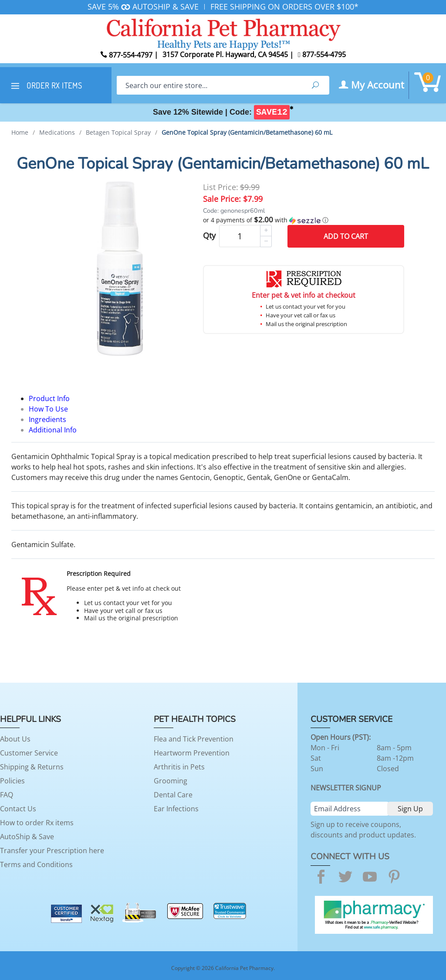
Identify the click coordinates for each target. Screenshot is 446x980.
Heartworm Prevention (192, 753)
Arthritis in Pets (179, 767)
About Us (15, 739)
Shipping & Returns (32, 767)
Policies (12, 781)
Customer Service (29, 753)
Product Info (49, 398)
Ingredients (47, 419)
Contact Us (18, 809)
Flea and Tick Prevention (194, 739)
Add (346, 236)
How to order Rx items (37, 823)
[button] (304, 220)
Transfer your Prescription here (52, 851)
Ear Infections (176, 809)
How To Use (48, 409)
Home (20, 132)
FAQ (7, 795)
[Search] (209, 85)
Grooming (171, 781)
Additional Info (53, 430)
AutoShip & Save (27, 837)
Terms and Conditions (36, 864)
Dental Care (173, 795)
